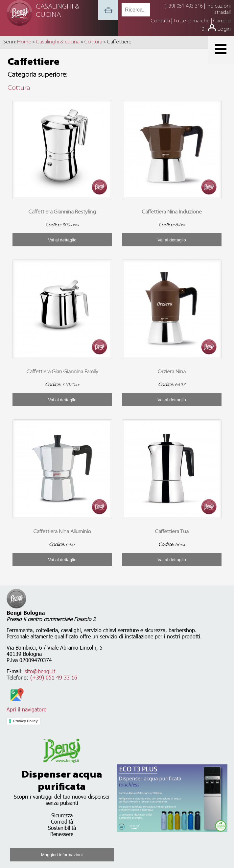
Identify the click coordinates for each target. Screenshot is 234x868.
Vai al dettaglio (62, 240)
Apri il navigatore (26, 706)
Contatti (161, 21)
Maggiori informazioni (62, 855)
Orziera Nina (172, 372)
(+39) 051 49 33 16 (54, 677)
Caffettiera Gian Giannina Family (62, 372)
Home (24, 42)
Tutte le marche (192, 21)
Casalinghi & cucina (58, 42)
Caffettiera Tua (172, 532)
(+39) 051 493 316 (184, 6)
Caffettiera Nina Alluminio (62, 532)
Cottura (93, 42)
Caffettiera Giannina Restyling (62, 212)
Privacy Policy (25, 721)
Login (224, 29)
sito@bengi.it (40, 671)
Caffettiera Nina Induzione (172, 212)
